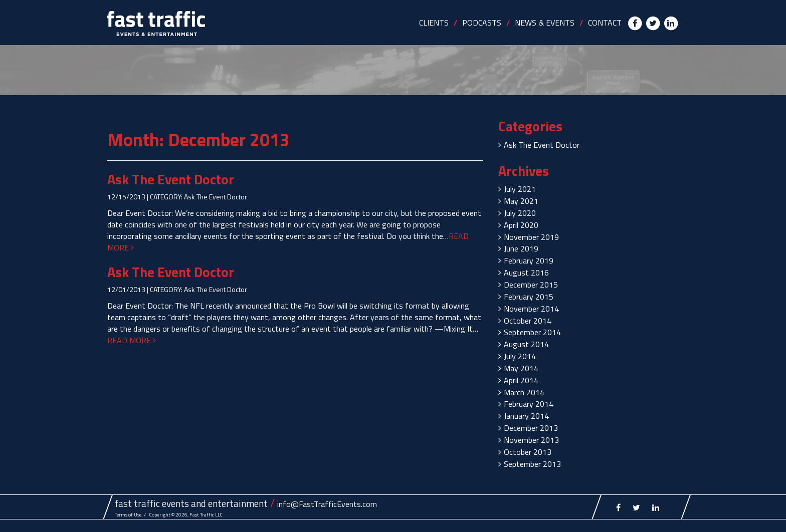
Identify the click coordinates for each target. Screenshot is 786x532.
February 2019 (529, 260)
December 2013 (531, 428)
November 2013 (531, 440)
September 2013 (532, 464)
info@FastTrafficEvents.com (327, 504)
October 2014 (528, 321)
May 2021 (521, 201)
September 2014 (532, 332)
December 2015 (531, 285)
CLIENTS (434, 23)
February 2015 (529, 297)
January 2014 (526, 416)
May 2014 (521, 368)
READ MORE (132, 340)
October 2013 (528, 452)
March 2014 (524, 392)
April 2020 (521, 225)
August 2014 (526, 344)
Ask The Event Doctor (171, 179)
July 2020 (520, 213)
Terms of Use (128, 515)
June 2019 (521, 248)
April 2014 (521, 380)
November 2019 (531, 237)
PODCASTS (482, 23)
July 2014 (520, 356)
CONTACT (605, 23)
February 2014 (529, 404)
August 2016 (526, 273)
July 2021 (520, 189)
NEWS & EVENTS (545, 23)
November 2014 (531, 309)
